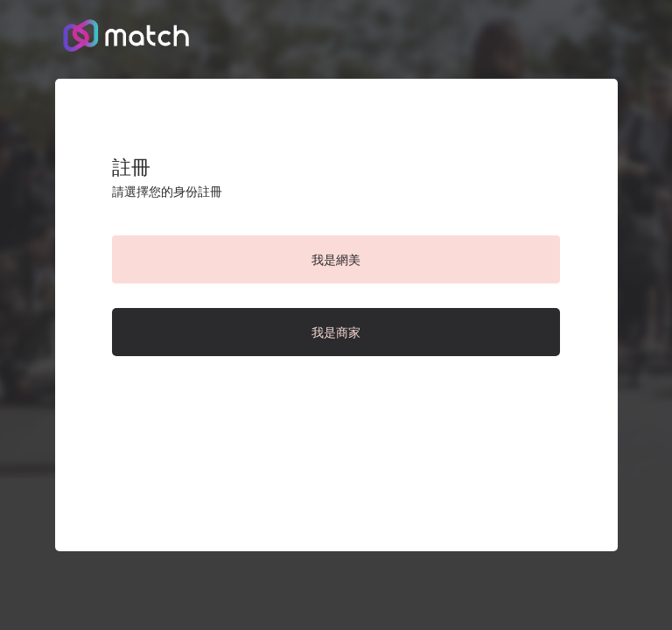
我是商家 (336, 332)
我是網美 (336, 260)
